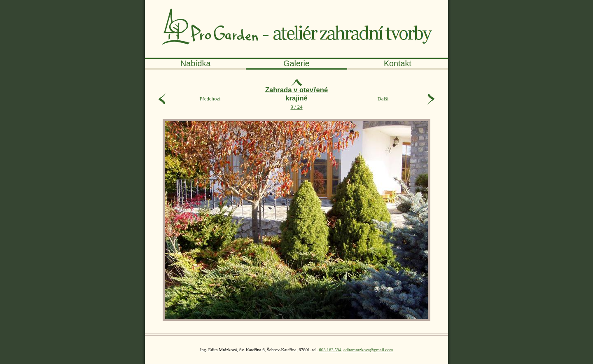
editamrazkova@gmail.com (368, 350)
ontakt (398, 63)
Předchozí (210, 99)
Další (383, 99)
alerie (296, 63)
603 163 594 (330, 350)
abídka (195, 63)
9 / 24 (296, 99)
